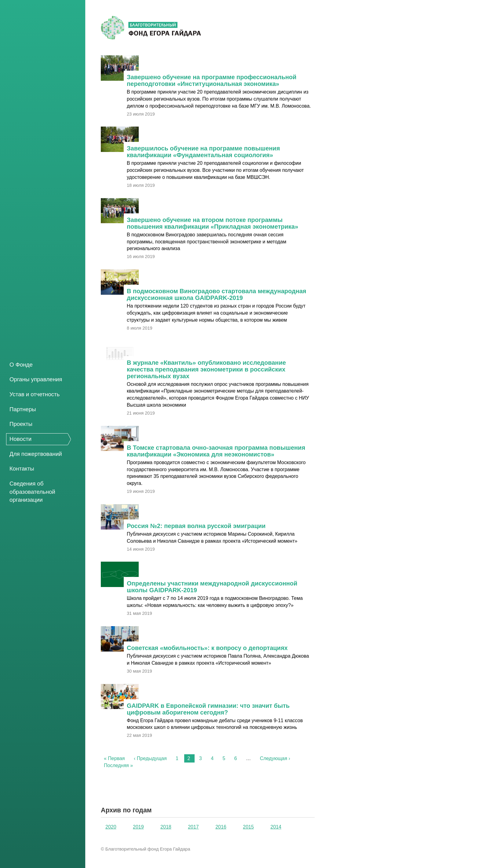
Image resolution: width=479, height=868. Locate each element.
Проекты (21, 424)
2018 (166, 827)
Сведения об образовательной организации (32, 492)
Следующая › (275, 758)
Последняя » (118, 765)
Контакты (22, 469)
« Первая (114, 758)
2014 (276, 827)
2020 (111, 827)
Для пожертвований (36, 454)
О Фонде (21, 365)
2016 (221, 827)
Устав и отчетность (35, 394)
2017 (193, 827)
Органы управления (36, 379)
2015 (248, 827)
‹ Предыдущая (150, 758)
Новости (20, 439)
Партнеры (23, 409)
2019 (138, 827)
